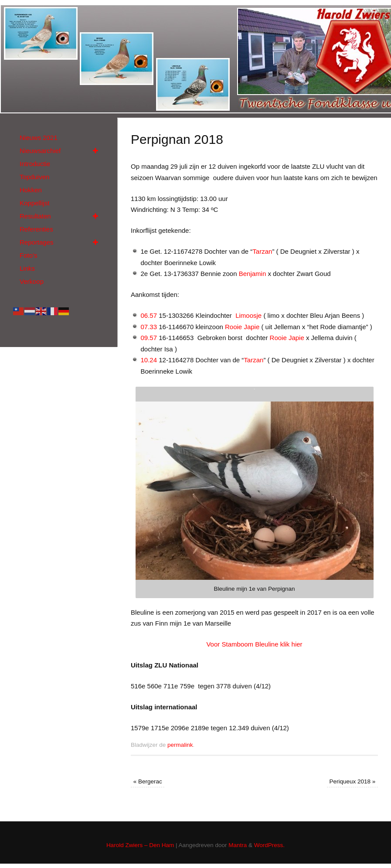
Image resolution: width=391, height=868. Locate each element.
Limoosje (248, 315)
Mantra (238, 845)
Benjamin (253, 274)
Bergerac (148, 781)
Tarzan (262, 251)
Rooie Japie (243, 327)
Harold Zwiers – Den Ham (140, 845)
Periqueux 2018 (353, 781)
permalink (180, 745)
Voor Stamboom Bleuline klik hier (254, 644)
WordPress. (269, 845)
